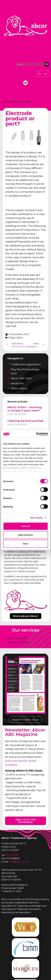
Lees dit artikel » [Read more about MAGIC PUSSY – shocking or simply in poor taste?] (18, 414)
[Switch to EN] (46, 74)
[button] (26, 83)
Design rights (24, 101)
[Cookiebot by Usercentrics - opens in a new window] (36, 434)
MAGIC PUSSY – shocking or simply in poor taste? (25, 409)
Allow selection (26, 535)
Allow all (26, 526)
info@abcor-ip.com (19, 862)
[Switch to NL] (40, 74)
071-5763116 (12, 855)
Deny (26, 544)
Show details (36, 518)
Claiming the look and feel (25, 421)
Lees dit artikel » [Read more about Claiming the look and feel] (18, 424)
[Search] (47, 64)
